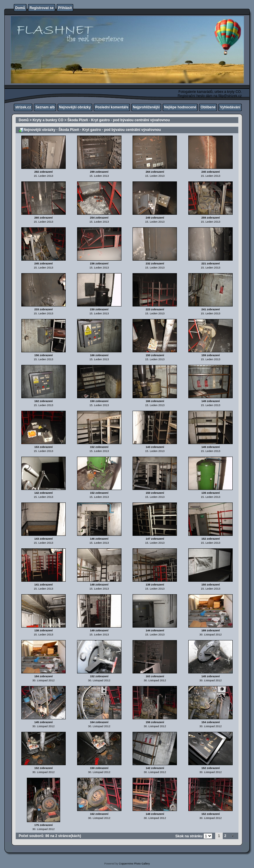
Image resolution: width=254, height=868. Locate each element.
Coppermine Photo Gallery (134, 864)
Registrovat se (42, 8)
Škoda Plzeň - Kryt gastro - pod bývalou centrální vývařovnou (119, 120)
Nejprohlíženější (146, 107)
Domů (20, 8)
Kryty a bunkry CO (48, 120)
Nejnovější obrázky (75, 107)
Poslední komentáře (112, 107)
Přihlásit (65, 8)
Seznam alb (45, 107)
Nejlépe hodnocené (180, 107)
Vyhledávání (230, 107)
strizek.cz (23, 107)
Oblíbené (208, 107)
